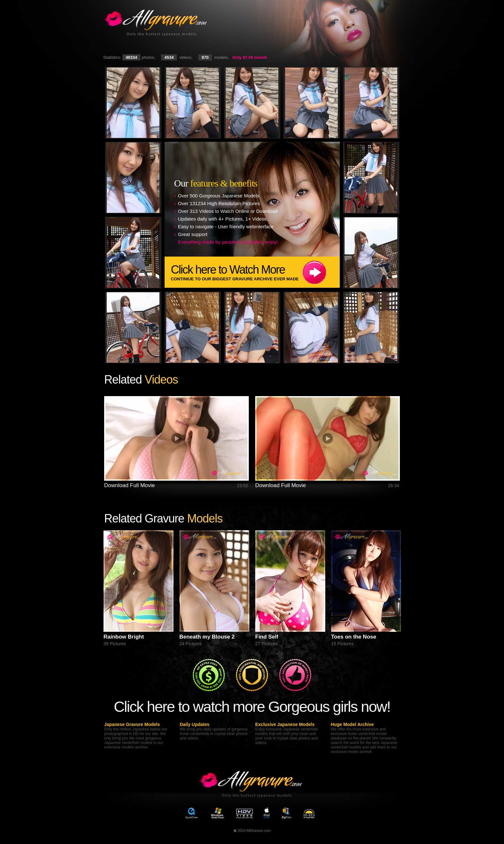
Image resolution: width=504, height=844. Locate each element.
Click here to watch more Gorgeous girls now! (252, 707)
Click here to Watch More (255, 272)
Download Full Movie (130, 485)
